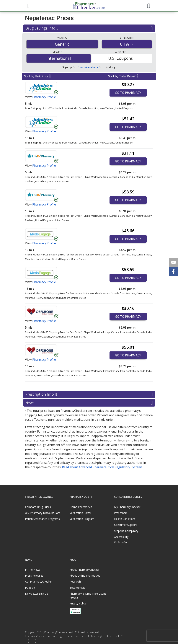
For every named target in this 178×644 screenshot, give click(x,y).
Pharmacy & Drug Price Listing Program (88, 596)
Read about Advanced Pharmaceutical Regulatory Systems (102, 467)
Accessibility (121, 537)
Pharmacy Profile (44, 97)
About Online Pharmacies (85, 576)
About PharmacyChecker (84, 570)
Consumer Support (125, 525)
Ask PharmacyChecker (38, 582)
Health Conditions (125, 519)
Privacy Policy (78, 603)
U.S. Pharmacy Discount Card (43, 513)
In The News (33, 570)
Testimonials (77, 588)
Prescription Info (89, 394)
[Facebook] (28, 641)
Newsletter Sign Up (37, 594)
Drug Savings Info (89, 28)
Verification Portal (80, 513)
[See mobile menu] (28, 5)
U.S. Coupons (120, 58)
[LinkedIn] (36, 641)
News (89, 403)
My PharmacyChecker (127, 507)
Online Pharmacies (81, 507)
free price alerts (88, 67)
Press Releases (34, 576)
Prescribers (121, 513)
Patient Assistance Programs (42, 519)
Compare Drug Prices (38, 507)
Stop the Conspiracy (126, 531)
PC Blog (30, 588)
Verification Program (82, 519)
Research (75, 582)
